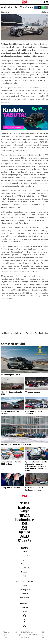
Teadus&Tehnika (25, 568)
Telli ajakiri (24, 594)
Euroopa (42, 78)
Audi (31, 333)
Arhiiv (24, 586)
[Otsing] (44, 2)
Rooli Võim (43, 333)
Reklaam (25, 607)
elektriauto (21, 333)
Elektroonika (24, 556)
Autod (24, 552)
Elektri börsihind (25, 598)
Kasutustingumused (24, 590)
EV (27, 333)
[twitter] (40, 7)
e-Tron (36, 333)
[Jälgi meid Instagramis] (24, 616)
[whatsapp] (43, 7)
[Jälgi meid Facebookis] (24, 621)
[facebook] (36, 7)
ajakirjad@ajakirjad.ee (19, 635)
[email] (46, 7)
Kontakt (24, 611)
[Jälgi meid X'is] (24, 625)
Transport (24, 572)
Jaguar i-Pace (35, 75)
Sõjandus (24, 564)
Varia (25, 576)
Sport (25, 560)
